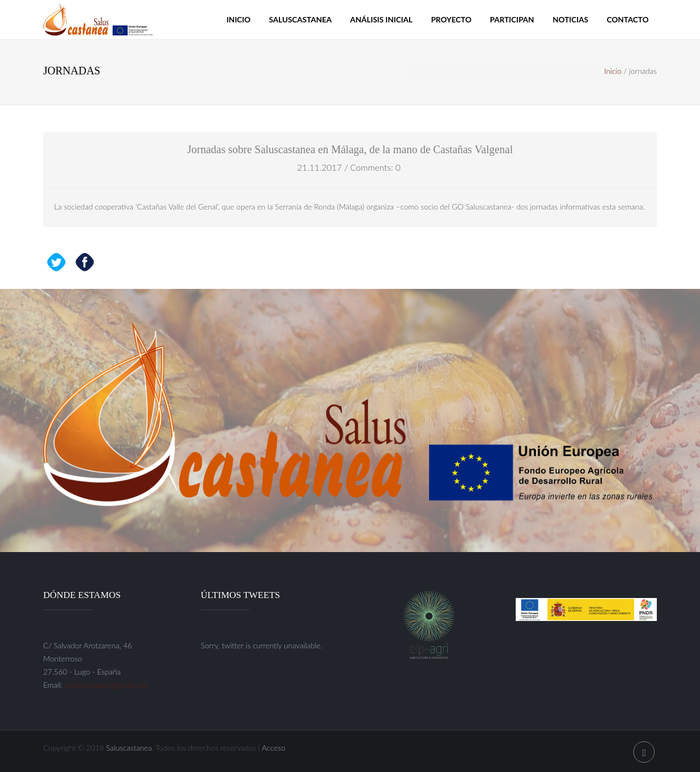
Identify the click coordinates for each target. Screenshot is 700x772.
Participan (512, 19)
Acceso (274, 748)
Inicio (238, 19)
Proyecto (451, 19)
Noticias (570, 19)
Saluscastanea (301, 19)
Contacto (628, 19)
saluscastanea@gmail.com (107, 685)
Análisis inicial (381, 19)
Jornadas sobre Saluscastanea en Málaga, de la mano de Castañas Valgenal (350, 149)
